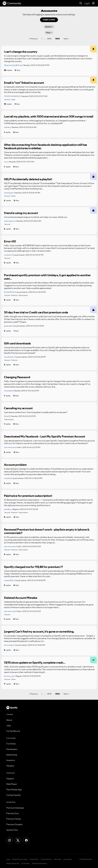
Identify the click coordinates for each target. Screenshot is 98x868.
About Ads (58, 859)
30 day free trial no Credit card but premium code (36, 312)
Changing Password (17, 377)
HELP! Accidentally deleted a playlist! (28, 179)
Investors (11, 760)
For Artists (11, 744)
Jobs (9, 726)
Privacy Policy (34, 859)
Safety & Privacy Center (20, 859)
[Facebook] (26, 840)
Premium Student (14, 824)
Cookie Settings (46, 859)
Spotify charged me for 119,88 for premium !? (33, 567)
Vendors (10, 766)
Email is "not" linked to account (24, 83)
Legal (8, 859)
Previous (34, 39)
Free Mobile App (14, 790)
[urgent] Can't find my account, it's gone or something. (39, 632)
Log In (87, 3)
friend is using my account (21, 213)
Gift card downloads (17, 343)
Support (10, 778)
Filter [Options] (48, 33)
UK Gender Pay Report (40, 864)
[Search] (81, 3)
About (9, 720)
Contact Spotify (14, 795)
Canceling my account (18, 408)
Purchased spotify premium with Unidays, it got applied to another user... (47, 277)
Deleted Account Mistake (21, 598)
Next (66, 39)
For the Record (13, 731)
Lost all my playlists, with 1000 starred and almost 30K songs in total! (49, 116)
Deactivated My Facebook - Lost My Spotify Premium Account (45, 436)
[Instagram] (9, 840)
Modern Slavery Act (13, 864)
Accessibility (68, 859)
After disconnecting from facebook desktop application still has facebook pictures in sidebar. (46, 147)
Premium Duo (13, 813)
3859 (49, 39)
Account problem (15, 465)
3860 (58, 39)
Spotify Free (12, 830)
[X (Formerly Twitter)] (18, 840)
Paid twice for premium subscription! (28, 496)
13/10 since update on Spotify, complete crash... (35, 663)
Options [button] (48, 27)
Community (12, 3)
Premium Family (14, 819)
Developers (12, 749)
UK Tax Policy (26, 864)
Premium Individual (15, 808)
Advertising (12, 755)
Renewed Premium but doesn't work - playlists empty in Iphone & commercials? (47, 531)
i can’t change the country (21, 52)
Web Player (12, 784)
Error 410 (10, 241)
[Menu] (93, 3)
